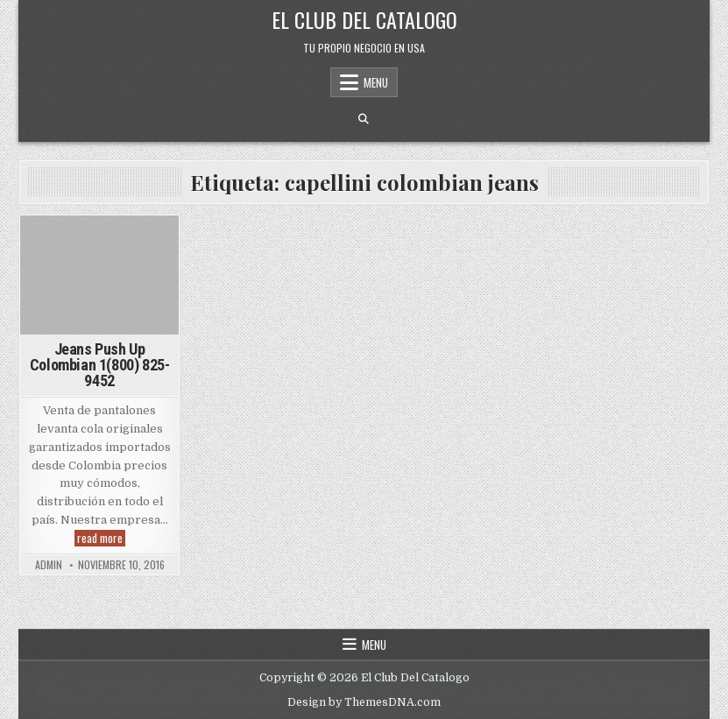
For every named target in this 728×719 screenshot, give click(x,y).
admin (49, 565)
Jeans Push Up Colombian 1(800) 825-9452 (100, 365)
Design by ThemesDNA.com (364, 702)
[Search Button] (364, 119)
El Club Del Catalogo (364, 19)
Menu (376, 82)
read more (101, 538)
